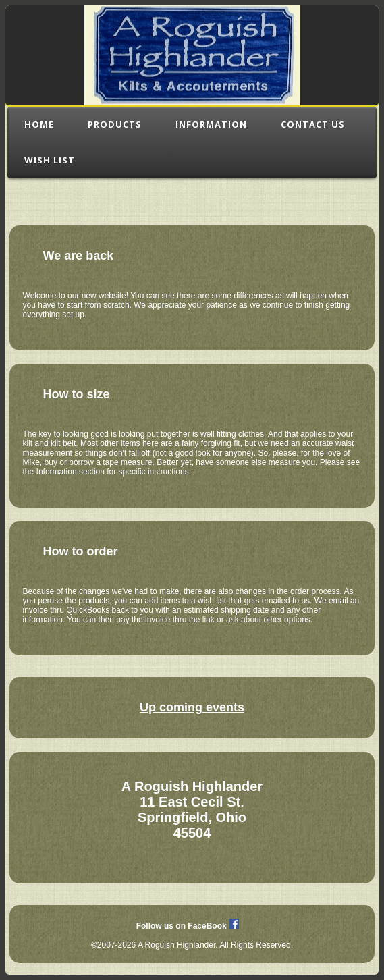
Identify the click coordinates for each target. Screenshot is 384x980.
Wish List (50, 160)
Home (39, 124)
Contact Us (313, 124)
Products (115, 124)
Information (211, 124)
